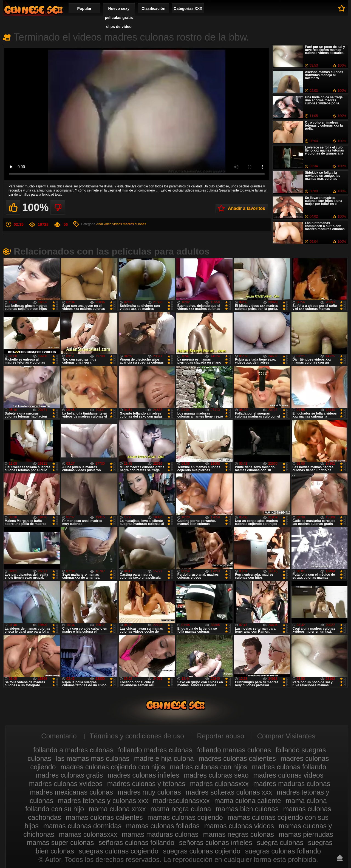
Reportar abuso (220, 736)
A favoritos (342, 8)
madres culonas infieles (143, 775)
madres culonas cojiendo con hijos (113, 767)
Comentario (59, 736)
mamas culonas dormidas (82, 826)
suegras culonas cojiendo (202, 851)
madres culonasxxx (219, 784)
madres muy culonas (149, 792)
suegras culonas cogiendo (118, 851)
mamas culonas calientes (104, 817)
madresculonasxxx (181, 801)
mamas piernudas (306, 834)
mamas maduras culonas (160, 834)
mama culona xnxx (117, 809)
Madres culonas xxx (33, 10)
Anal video (104, 224)
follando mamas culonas (234, 750)
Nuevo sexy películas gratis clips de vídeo (119, 18)
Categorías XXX (188, 8)
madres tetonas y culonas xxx (103, 801)
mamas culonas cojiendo (185, 817)
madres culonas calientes (237, 758)
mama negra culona (181, 809)
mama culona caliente (248, 801)
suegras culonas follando (283, 851)
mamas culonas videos (239, 826)
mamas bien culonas (247, 809)
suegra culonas (280, 843)
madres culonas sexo (216, 775)
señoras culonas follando (136, 843)
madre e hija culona (164, 758)
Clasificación (153, 8)
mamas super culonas (60, 843)
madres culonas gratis (70, 775)
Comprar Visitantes (286, 736)
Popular (84, 8)
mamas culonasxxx (88, 834)
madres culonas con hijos (209, 767)
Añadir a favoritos (247, 208)
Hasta (340, 858)
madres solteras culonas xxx (229, 792)
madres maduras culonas (292, 784)
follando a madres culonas (73, 750)
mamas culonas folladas (163, 826)
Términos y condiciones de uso (137, 736)
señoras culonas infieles (216, 843)
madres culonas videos (288, 775)
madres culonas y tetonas (146, 784)
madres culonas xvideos (66, 784)
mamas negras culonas (239, 834)
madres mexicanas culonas (71, 792)
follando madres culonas (155, 750)
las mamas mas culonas (93, 758)
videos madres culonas (129, 224)
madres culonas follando (289, 767)
